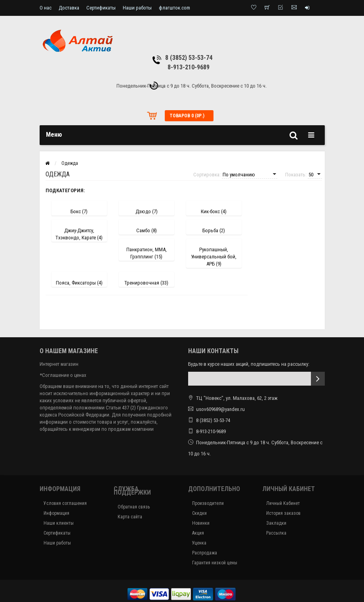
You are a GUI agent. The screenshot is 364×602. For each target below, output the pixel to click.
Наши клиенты (59, 523)
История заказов (283, 513)
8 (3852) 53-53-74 (189, 58)
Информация (56, 513)
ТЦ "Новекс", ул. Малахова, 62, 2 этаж (233, 398)
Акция (198, 533)
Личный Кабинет (283, 503)
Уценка (199, 543)
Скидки (199, 513)
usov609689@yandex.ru (220, 409)
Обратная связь (134, 507)
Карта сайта (130, 517)
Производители (208, 503)
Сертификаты (101, 8)
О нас (46, 8)
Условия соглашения (65, 503)
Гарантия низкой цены (215, 563)
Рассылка (276, 533)
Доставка (69, 8)
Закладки (276, 523)
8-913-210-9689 (189, 67)
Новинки (201, 523)
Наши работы (137, 8)
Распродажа (205, 553)
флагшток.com (174, 8)
